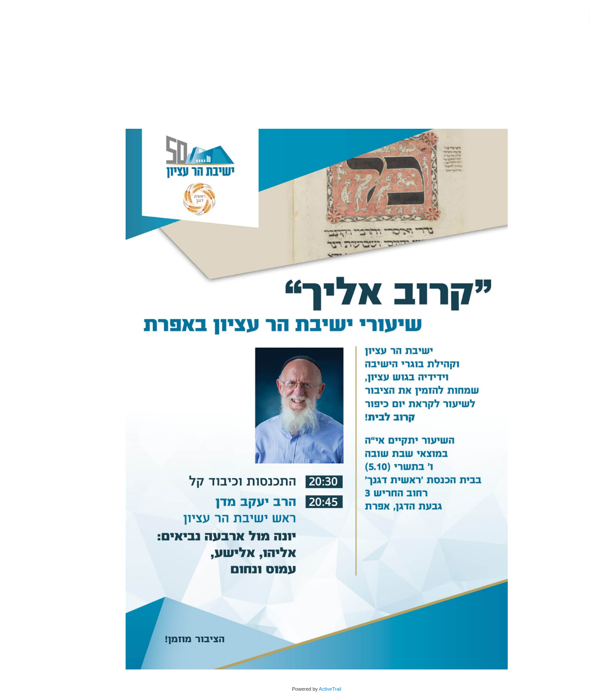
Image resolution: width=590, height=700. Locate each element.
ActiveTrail (308, 689)
